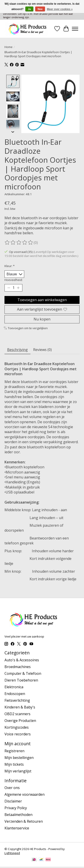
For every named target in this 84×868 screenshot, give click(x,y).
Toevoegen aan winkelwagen (42, 299)
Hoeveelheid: (14, 279)
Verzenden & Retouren (24, 821)
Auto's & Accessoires (22, 660)
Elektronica (14, 686)
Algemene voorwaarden (25, 794)
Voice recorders (18, 734)
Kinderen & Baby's (20, 707)
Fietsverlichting (17, 700)
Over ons (12, 787)
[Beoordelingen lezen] (19, 242)
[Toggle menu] (75, 29)
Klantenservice (17, 828)
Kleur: (10, 265)
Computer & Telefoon (23, 673)
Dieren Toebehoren (21, 680)
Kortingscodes (17, 727)
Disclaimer (13, 801)
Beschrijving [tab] (17, 349)
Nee (40, 9)
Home (9, 47)
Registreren (14, 750)
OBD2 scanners (17, 713)
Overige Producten (20, 720)
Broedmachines (18, 666)
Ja (29, 9)
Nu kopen (42, 319)
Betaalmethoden (18, 814)
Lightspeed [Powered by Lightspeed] (12, 853)
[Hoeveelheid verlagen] (9, 287)
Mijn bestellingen (19, 757)
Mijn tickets (14, 764)
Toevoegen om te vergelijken (26, 328)
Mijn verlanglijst (18, 771)
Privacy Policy (16, 807)
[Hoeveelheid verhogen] (18, 287)
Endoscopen (15, 693)
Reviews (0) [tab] (42, 349)
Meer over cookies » (60, 9)
